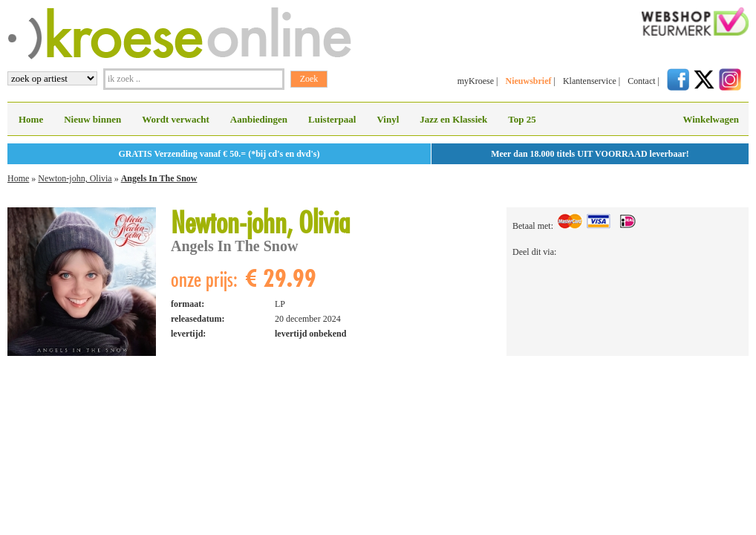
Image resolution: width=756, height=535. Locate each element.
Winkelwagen (711, 119)
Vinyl (388, 119)
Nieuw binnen (92, 119)
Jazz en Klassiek (453, 119)
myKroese (476, 81)
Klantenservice (590, 81)
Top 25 (522, 119)
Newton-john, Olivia (75, 178)
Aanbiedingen (259, 119)
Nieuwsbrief (528, 81)
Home (31, 119)
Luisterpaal (332, 119)
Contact (641, 81)
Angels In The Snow (159, 178)
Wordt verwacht (176, 119)
